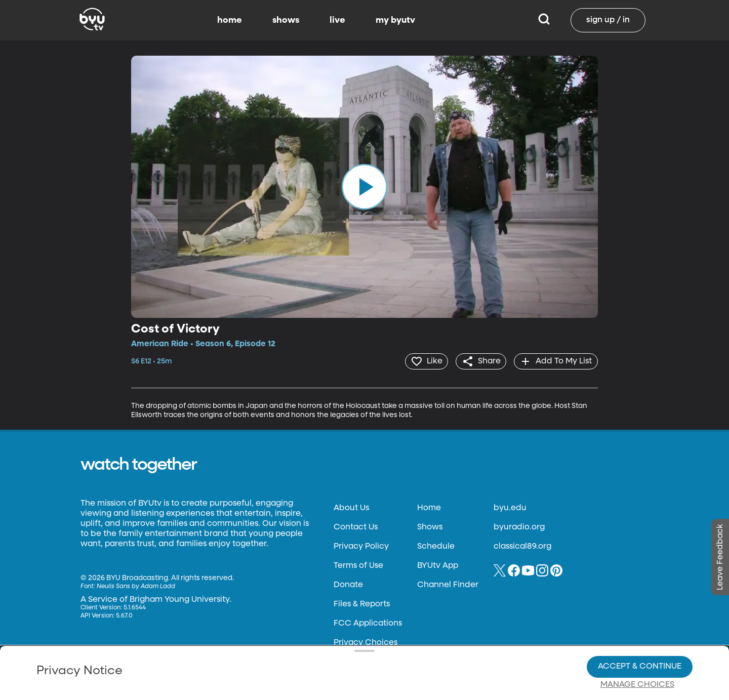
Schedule (436, 546)
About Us (351, 507)
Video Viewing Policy (322, 649)
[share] (479, 361)
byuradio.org (519, 526)
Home (429, 507)
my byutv (395, 20)
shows (286, 20)
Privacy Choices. (379, 631)
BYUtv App (438, 565)
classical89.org (522, 546)
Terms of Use (358, 565)
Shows (430, 526)
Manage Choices (637, 650)
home (230, 20)
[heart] (422, 361)
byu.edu (510, 507)
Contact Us (356, 526)
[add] (555, 361)
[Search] (544, 20)
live (337, 20)
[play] (364, 187)
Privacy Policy (361, 546)
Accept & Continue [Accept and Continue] (640, 632)
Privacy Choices (248, 657)
